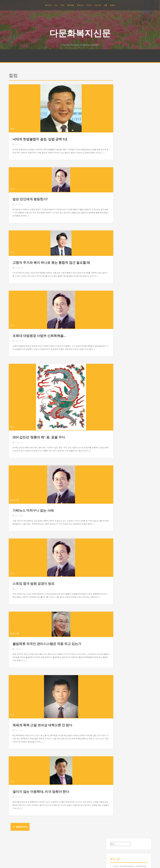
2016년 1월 (117, 493)
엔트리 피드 (117, 715)
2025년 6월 (117, 196)
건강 (114, 572)
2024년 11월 (117, 215)
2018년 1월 (117, 417)
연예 (114, 629)
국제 (62, 5)
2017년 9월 (117, 430)
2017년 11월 (117, 423)
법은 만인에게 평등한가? (30, 202)
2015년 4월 (117, 521)
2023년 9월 (117, 256)
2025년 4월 (117, 199)
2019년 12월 (117, 348)
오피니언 (98, 5)
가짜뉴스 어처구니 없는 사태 (33, 523)
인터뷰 (115, 645)
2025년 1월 (117, 209)
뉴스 (56, 5)
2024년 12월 (117, 212)
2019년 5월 (117, 366)
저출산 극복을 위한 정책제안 (124, 107)
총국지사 (116, 664)
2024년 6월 (117, 231)
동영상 (113, 5)
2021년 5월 (117, 300)
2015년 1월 (117, 530)
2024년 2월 (117, 244)
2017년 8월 (117, 433)
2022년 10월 (117, 275)
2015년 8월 (117, 508)
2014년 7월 (117, 549)
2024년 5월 (117, 234)
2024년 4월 (117, 237)
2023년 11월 (117, 250)
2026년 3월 (117, 171)
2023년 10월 (117, 253)
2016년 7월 (117, 474)
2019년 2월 (117, 376)
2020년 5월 (117, 332)
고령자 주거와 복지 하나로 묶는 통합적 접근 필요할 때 (51, 266)
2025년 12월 (117, 180)
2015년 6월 (117, 515)
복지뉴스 (116, 623)
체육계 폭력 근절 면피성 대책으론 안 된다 (42, 744)
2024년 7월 (117, 228)
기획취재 (116, 595)
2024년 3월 (117, 240)
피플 (105, 5)
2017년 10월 (117, 426)
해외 (114, 680)
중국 (114, 658)
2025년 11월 (117, 184)
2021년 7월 (117, 297)
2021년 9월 (117, 291)
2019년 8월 (117, 360)
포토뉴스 (80, 5)
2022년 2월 (117, 281)
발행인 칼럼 (117, 620)
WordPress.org (118, 722)
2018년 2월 (117, 414)
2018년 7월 (117, 398)
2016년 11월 (117, 461)
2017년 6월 (117, 439)
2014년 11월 (117, 537)
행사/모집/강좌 (118, 683)
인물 (114, 639)
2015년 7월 (117, 511)
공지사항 (116, 576)
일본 (114, 648)
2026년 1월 (117, 177)
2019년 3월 (117, 373)
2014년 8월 (117, 546)
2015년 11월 (117, 499)
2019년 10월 (117, 354)
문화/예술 (116, 613)
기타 (114, 591)
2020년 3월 (117, 338)
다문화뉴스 (117, 601)
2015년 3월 (117, 524)
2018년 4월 (117, 407)
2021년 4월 (117, 303)
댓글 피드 (116, 718)
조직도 (115, 651)
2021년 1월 (117, 313)
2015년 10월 (117, 502)
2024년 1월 (117, 247)
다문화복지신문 (80, 33)
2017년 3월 (117, 448)
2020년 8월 (117, 322)
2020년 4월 (117, 335)
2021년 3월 (117, 307)
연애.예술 (71, 5)
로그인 (115, 712)
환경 (114, 686)
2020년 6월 (117, 329)
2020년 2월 (117, 341)
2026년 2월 (117, 174)
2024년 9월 (117, 221)
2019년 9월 (117, 357)
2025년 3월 (117, 202)
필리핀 (115, 677)
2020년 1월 (117, 344)
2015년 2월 (117, 527)
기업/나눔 (116, 588)
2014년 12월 (117, 534)
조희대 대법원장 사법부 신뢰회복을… (39, 342)
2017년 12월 (117, 420)
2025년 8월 (117, 190)
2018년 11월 (117, 385)
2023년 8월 (117, 259)
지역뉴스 (116, 661)
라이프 (89, 5)
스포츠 (115, 626)
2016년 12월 (117, 458)
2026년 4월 (117, 168)
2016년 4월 (117, 483)
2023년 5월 (117, 262)
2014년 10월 (117, 540)
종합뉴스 (116, 654)
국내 (12, 129)
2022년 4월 (117, 278)
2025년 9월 (117, 187)
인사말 (115, 642)
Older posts (21, 846)
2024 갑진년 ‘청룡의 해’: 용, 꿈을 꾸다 (39, 447)
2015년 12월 (117, 496)
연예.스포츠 (117, 632)
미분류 (115, 617)
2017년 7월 (117, 436)
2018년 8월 (117, 395)
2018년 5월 (117, 404)
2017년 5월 (117, 442)
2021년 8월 (117, 294)
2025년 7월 (117, 193)
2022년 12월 (117, 272)
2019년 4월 (117, 370)
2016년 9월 (117, 467)
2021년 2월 (117, 310)
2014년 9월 (117, 543)
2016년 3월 (117, 486)
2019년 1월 (117, 379)
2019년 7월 (117, 363)
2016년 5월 (117, 480)
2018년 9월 (117, 392)
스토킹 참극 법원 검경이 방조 (33, 599)
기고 (12, 192)
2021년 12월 (117, 284)
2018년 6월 (117, 401)
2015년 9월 (117, 505)
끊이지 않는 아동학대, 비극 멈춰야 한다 (41, 811)
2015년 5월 (117, 518)
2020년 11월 (117, 316)
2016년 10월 (117, 464)
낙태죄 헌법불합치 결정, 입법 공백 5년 (40, 139)
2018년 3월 (117, 411)
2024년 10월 (117, 218)
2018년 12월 (117, 382)
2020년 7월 (117, 325)
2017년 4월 (117, 445)
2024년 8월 (117, 225)
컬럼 (114, 667)
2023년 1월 (117, 269)
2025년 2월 (117, 206)
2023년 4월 (117, 266)
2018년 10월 (117, 388)
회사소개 (48, 5)
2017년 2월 (117, 452)
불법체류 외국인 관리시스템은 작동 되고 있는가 (47, 663)
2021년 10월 (117, 288)
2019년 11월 (117, 351)
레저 (114, 610)
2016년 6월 (117, 477)
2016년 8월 (117, 470)
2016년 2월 (117, 489)
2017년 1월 (117, 455)
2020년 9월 (117, 319)
